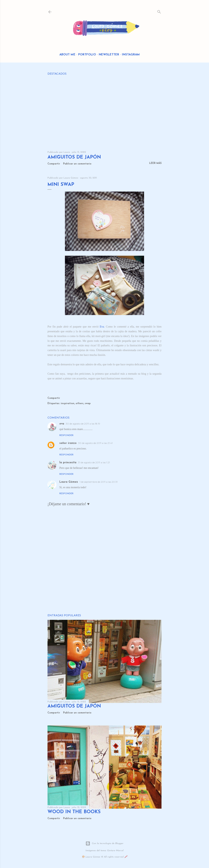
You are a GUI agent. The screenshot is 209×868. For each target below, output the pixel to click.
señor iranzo (68, 443)
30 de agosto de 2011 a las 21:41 (95, 443)
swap (88, 404)
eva (62, 424)
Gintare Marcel (115, 851)
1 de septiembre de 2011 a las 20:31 (99, 482)
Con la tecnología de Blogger (104, 843)
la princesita (68, 463)
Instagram (131, 55)
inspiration (68, 404)
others (80, 404)
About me (67, 55)
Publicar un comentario (77, 164)
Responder (66, 435)
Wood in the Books (74, 812)
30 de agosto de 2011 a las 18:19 (83, 424)
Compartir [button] (54, 164)
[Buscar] (159, 11)
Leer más (155, 163)
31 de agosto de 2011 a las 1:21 (94, 462)
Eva (102, 327)
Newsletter (109, 55)
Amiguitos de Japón (74, 157)
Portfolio (87, 55)
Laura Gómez (69, 482)
